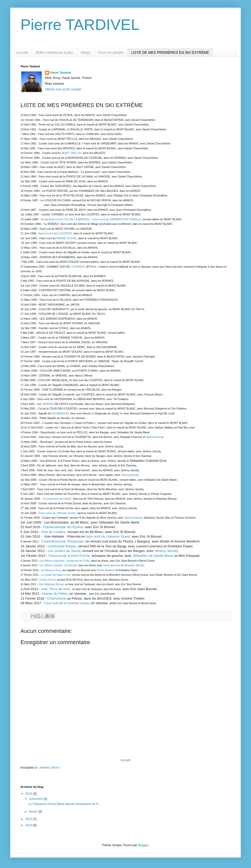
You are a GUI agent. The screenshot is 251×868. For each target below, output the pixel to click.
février (34, 812)
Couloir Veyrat (47, 580)
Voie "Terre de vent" (56, 589)
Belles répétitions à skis (54, 53)
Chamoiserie (57, 598)
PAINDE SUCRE (66, 238)
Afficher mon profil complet (63, 89)
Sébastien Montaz (134, 565)
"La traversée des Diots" (57, 499)
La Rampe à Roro (51, 570)
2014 (29, 819)
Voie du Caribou (53, 532)
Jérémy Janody (166, 551)
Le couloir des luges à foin (56, 575)
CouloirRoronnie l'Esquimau (62, 541)
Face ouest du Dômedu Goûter (57, 513)
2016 (29, 794)
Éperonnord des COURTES (55, 233)
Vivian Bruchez (112, 565)
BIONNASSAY (60, 413)
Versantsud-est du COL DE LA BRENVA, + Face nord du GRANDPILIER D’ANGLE (91, 219)
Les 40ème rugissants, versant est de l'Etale (65, 561)
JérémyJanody (155, 437)
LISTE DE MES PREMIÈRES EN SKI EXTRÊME (170, 53)
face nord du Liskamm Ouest (108, 536)
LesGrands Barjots (62, 546)
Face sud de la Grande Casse (66, 603)
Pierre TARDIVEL (80, 25)
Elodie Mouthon (106, 570)
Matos (86, 53)
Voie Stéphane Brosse (51, 584)
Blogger (143, 845)
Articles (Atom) (50, 768)
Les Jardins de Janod (64, 551)
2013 (29, 825)
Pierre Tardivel (61, 73)
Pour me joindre (111, 53)
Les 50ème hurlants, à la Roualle (58, 565)
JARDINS (48, 404)
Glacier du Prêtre (55, 594)
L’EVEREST (78, 267)
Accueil (22, 53)
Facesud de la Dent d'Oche (69, 556)
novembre (36, 799)
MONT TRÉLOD (71, 153)
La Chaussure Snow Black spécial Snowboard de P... (64, 804)
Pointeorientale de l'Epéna (63, 527)
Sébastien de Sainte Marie (153, 556)
